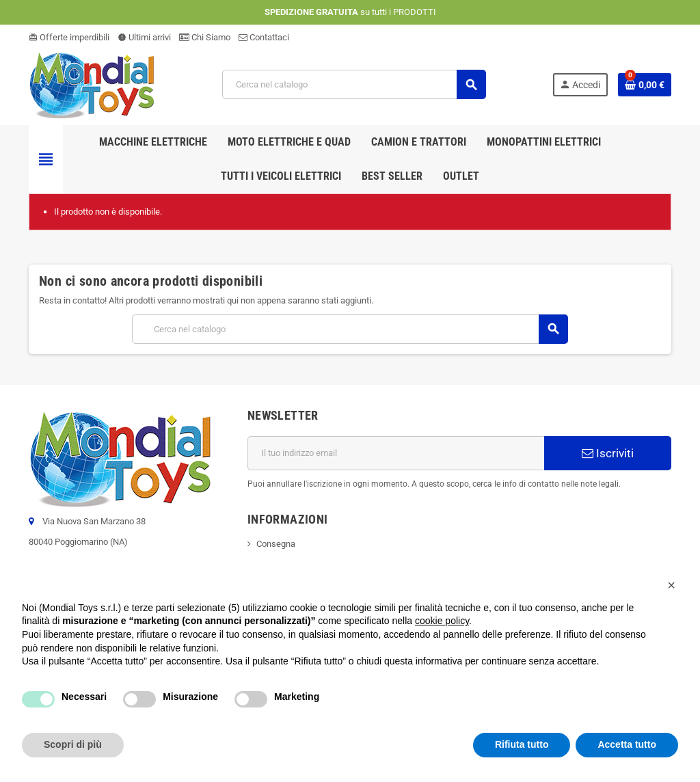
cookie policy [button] (442, 621)
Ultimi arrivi (144, 37)
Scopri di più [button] (73, 744)
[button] (671, 585)
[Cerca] (354, 84)
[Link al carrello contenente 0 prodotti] (645, 85)
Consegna (276, 544)
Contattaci (264, 37)
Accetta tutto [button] (627, 744)
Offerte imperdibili (69, 37)
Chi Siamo (205, 37)
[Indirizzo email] (396, 453)
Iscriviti (608, 453)
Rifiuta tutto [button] (522, 744)
